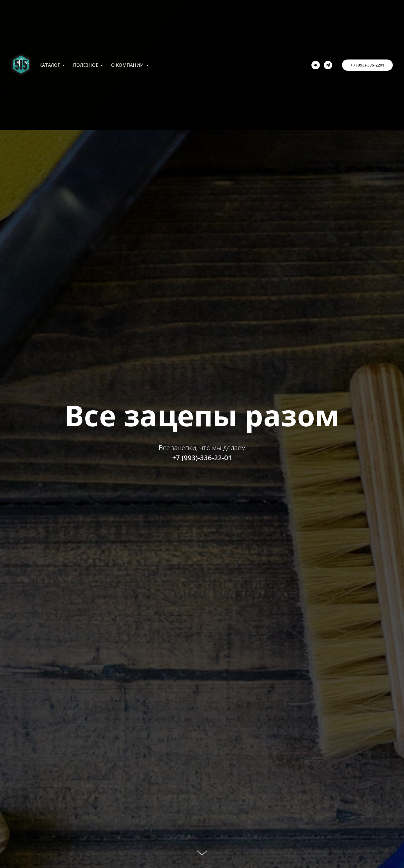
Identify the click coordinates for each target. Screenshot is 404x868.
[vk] (316, 65)
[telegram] (328, 65)
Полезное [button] (86, 65)
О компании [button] (128, 65)
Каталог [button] (50, 65)
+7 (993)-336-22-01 (202, 458)
